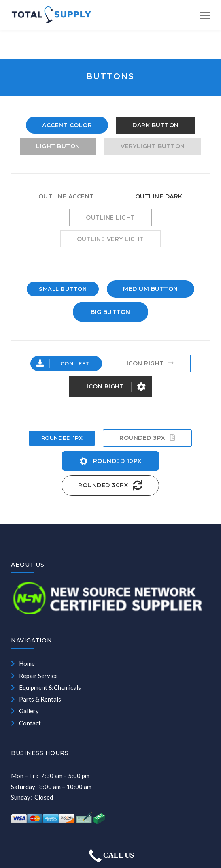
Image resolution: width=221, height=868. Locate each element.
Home (23, 663)
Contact (26, 723)
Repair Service (34, 676)
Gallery (25, 711)
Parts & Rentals (36, 699)
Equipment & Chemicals (46, 687)
